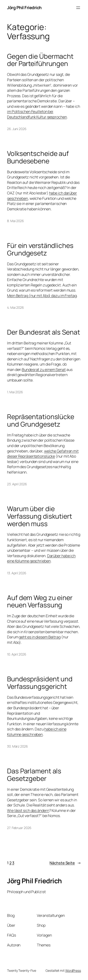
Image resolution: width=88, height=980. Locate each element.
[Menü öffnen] (78, 8)
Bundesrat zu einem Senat (44, 370)
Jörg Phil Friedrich (24, 8)
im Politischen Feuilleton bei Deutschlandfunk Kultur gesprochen (37, 114)
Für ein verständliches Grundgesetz (40, 249)
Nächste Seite (65, 863)
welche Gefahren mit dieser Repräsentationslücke (43, 454)
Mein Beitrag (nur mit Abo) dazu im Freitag (42, 296)
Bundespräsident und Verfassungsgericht (40, 683)
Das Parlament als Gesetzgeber (34, 775)
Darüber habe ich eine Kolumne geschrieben (41, 558)
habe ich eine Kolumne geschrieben (37, 732)
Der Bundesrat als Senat (44, 332)
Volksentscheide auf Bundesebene (38, 157)
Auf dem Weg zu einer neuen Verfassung (40, 601)
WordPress (73, 970)
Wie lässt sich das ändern (28, 810)
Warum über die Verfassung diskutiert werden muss (40, 516)
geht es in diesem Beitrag (40, 637)
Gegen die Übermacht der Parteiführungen (40, 60)
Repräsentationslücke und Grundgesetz (41, 420)
